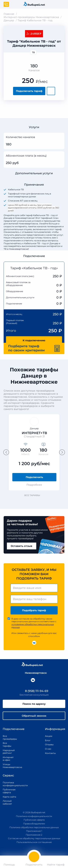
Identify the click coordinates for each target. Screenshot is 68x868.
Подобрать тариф (34, 610)
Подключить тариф (29, 91)
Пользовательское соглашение (34, 842)
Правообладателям (34, 824)
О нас (48, 749)
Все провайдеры (9, 737)
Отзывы (49, 744)
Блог (48, 740)
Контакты (49, 753)
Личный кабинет (7, 802)
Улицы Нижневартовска (9, 766)
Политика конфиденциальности (11, 784)
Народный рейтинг (9, 752)
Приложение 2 (34, 835)
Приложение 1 (34, 831)
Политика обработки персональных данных (34, 827)
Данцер (9, 20)
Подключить (34, 477)
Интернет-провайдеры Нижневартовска (31, 17)
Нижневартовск (34, 673)
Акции (49, 736)
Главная (9, 14)
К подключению (34, 340)
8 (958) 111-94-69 (34, 691)
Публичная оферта (9, 791)
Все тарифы (34, 495)
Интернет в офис (8, 759)
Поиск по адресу (34, 704)
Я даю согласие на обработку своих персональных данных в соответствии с (34, 623)
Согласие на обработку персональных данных (34, 838)
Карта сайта (9, 797)
